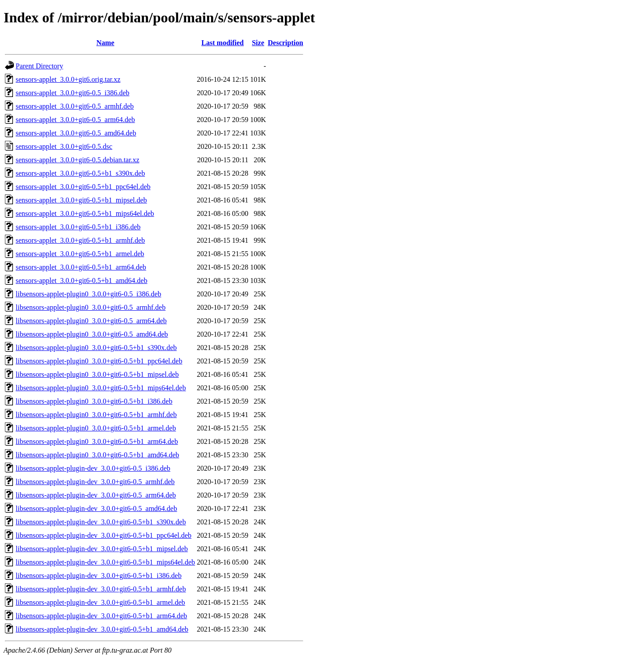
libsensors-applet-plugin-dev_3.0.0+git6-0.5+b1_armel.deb (100, 602)
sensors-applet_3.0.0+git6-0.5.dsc (64, 146)
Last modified (222, 43)
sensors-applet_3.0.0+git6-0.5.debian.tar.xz (78, 160)
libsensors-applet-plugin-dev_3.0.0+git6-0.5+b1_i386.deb (99, 576)
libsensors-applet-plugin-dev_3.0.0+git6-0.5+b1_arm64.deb (101, 616)
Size (258, 43)
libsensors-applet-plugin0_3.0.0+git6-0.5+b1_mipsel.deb (97, 374)
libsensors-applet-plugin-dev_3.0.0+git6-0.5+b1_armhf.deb (101, 589)
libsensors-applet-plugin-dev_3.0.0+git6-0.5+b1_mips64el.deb (105, 562)
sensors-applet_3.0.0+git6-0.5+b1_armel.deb (80, 254)
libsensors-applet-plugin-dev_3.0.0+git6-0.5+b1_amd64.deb (102, 629)
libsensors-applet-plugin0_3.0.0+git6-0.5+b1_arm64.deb (97, 441)
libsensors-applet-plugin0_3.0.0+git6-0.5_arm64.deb (91, 321)
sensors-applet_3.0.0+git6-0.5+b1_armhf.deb (80, 240)
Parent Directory (39, 66)
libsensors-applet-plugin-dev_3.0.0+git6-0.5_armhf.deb (95, 482)
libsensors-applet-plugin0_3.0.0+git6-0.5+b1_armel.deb (96, 428)
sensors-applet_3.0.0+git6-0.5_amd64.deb (76, 133)
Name (106, 43)
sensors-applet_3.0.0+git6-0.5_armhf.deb (75, 106)
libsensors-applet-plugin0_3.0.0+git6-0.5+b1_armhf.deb (96, 415)
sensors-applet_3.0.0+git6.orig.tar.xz (68, 79)
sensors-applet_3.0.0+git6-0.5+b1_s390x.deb (80, 173)
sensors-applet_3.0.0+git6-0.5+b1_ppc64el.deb (83, 187)
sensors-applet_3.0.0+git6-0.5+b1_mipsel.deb (81, 200)
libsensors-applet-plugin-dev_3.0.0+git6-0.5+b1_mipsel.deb (102, 549)
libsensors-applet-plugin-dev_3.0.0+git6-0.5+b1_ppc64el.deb (104, 535)
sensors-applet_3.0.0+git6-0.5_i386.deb (72, 93)
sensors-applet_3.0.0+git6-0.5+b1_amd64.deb (81, 280)
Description (286, 43)
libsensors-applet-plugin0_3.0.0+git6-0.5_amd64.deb (92, 334)
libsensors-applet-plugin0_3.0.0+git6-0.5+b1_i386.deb (94, 401)
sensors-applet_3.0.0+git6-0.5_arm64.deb (75, 120)
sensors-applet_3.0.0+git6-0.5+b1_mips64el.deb (85, 213)
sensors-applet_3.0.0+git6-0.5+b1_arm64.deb (81, 267)
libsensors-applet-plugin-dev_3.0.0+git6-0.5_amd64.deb (96, 508)
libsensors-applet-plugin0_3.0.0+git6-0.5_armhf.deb (91, 307)
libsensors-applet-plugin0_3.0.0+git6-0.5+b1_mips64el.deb (101, 388)
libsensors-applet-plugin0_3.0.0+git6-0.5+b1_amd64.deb (97, 455)
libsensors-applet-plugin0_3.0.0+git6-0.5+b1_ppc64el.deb (99, 361)
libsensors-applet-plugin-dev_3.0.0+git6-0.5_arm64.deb (96, 495)
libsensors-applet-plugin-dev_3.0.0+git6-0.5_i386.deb (93, 468)
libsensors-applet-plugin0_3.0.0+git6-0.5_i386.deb (88, 294)
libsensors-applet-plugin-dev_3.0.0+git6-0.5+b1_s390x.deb (101, 522)
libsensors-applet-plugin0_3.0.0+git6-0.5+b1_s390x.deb (96, 348)
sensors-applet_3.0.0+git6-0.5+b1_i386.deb (78, 227)
